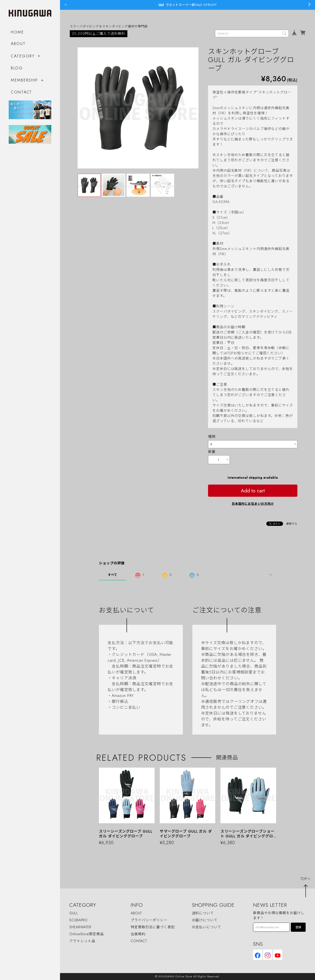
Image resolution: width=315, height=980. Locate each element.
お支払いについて (207, 927)
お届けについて (205, 920)
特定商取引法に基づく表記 (153, 927)
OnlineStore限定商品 (87, 934)
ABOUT (18, 44)
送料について (203, 913)
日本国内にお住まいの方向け (253, 504)
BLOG (17, 68)
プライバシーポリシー (149, 920)
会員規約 (138, 934)
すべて (112, 575)
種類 (212, 437)
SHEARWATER (80, 927)
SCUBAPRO (78, 920)
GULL (74, 913)
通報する (292, 524)
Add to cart (253, 491)
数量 (212, 452)
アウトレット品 (82, 941)
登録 (298, 927)
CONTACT (22, 92)
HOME (17, 32)
